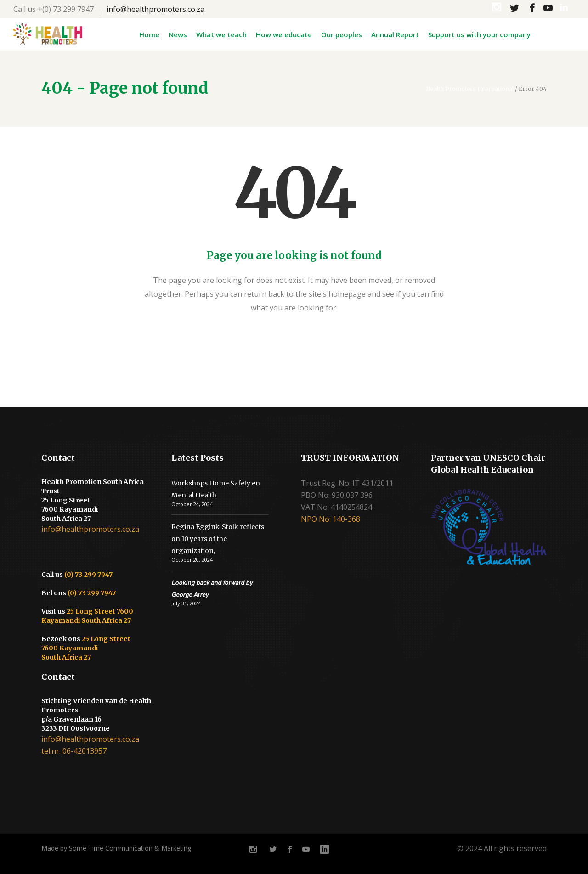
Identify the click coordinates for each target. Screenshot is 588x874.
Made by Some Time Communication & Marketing (116, 848)
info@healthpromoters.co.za (155, 9)
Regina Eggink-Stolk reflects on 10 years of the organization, (218, 539)
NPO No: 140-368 (331, 519)
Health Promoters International (470, 89)
